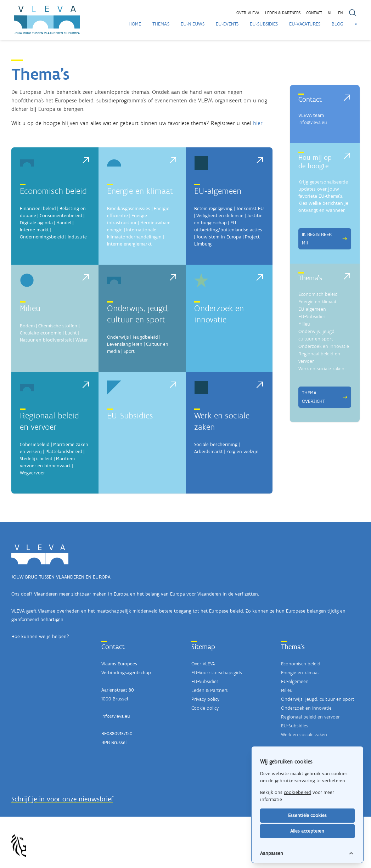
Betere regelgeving (213, 208)
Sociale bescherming (216, 444)
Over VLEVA (248, 13)
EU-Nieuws (193, 24)
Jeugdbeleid (145, 337)
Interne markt (34, 230)
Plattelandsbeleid (64, 452)
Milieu (30, 308)
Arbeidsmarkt (209, 452)
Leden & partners (283, 13)
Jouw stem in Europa (219, 237)
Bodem (27, 326)
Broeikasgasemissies (129, 208)
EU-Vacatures (305, 24)
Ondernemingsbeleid (42, 237)
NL (330, 13)
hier (258, 123)
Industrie (77, 237)
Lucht (71, 333)
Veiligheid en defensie (220, 216)
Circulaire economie (41, 333)
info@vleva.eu (313, 122)
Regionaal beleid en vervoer (310, 717)
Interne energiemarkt (129, 244)
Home (135, 24)
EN (340, 13)
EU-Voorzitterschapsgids (217, 673)
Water (82, 340)
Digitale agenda (36, 223)
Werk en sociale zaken (321, 369)
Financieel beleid (38, 208)
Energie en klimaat (140, 191)
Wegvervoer (32, 473)
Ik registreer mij (325, 239)
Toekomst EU (250, 208)
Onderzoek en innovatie (324, 346)
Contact (314, 13)
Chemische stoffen (58, 326)
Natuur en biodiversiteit (46, 340)
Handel (64, 223)
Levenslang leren (125, 344)
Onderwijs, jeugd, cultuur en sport (318, 699)
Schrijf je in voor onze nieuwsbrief (62, 799)
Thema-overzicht (325, 397)
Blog (338, 24)
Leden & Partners (210, 690)
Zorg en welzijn (243, 452)
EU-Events (227, 24)
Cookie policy (205, 708)
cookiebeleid (297, 792)
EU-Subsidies (264, 24)
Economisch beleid (53, 191)
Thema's (161, 24)
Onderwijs (118, 337)
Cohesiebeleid (35, 444)
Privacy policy (205, 699)
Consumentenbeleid (61, 216)
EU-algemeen (218, 191)
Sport (129, 351)
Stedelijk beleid (36, 459)
